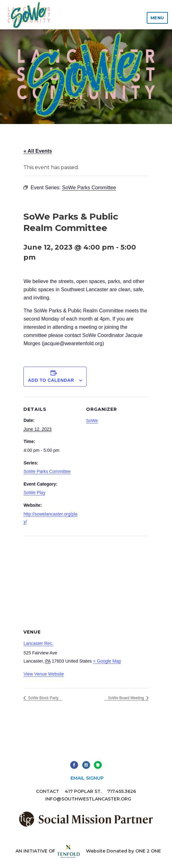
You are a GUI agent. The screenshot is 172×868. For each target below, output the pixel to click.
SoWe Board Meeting (126, 698)
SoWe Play (34, 493)
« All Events (38, 151)
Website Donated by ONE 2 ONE (123, 851)
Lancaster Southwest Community (29, 15)
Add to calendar (51, 380)
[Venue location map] (86, 581)
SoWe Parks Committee (47, 471)
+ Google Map (107, 661)
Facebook (74, 765)
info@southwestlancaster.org (88, 799)
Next (98, 765)
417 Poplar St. (83, 791)
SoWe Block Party (43, 698)
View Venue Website (44, 674)
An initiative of (48, 851)
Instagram (86, 765)
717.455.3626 (122, 791)
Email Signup (87, 778)
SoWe (92, 421)
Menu (157, 18)
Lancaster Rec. (38, 643)
